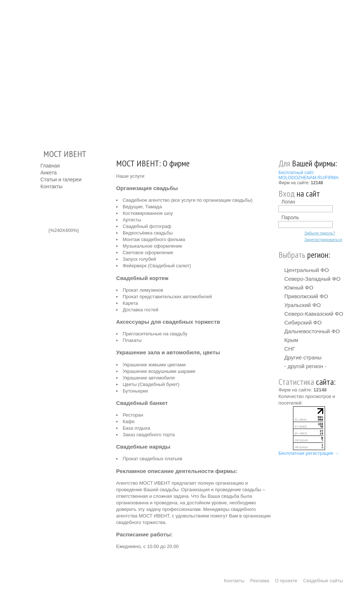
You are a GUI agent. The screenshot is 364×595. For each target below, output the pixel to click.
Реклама (260, 581)
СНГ (290, 349)
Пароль (290, 217)
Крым (291, 340)
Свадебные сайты (323, 581)
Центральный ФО (307, 270)
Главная (50, 166)
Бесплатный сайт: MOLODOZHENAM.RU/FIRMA (308, 175)
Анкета (49, 173)
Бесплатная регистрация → (309, 453)
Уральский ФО (302, 305)
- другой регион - (305, 366)
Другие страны (303, 357)
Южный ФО (299, 287)
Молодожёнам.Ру (43, 71)
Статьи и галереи (61, 180)
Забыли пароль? (320, 233)
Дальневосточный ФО (312, 331)
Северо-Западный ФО (312, 279)
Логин (288, 202)
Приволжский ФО (306, 296)
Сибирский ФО (303, 322)
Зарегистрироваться (323, 240)
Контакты (51, 186)
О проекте (286, 581)
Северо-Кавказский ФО (314, 314)
